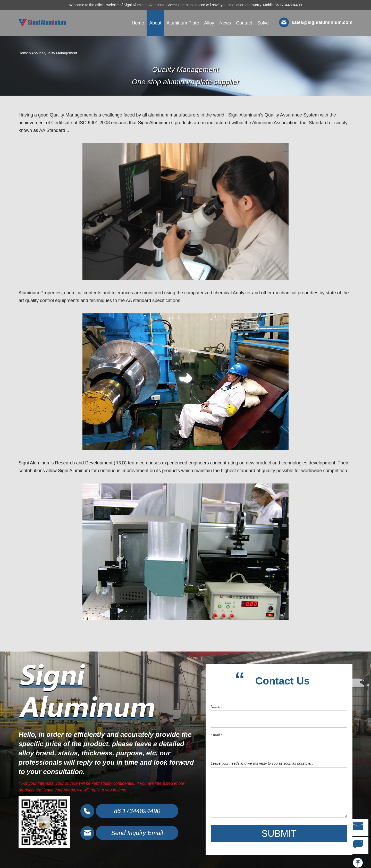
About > (37, 53)
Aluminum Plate (183, 23)
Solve (263, 23)
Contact (244, 23)
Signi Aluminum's (246, 115)
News (225, 23)
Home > (25, 53)
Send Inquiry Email (137, 833)
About (155, 23)
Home (138, 23)
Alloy (209, 23)
